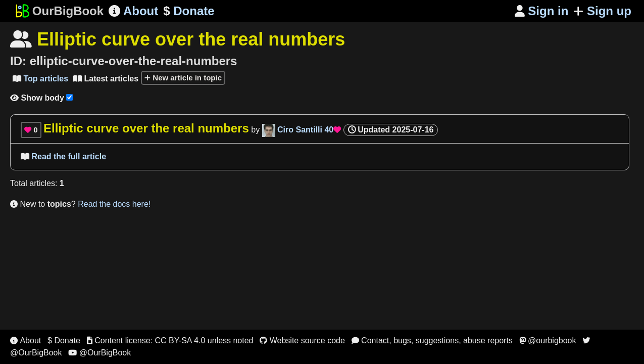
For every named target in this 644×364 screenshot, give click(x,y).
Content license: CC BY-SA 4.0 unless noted (170, 340)
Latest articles (106, 79)
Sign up (602, 11)
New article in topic (183, 78)
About (133, 11)
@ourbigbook (548, 340)
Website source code (302, 340)
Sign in (542, 11)
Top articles (40, 79)
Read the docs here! (114, 204)
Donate (189, 11)
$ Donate (64, 340)
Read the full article (63, 156)
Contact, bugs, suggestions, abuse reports (432, 340)
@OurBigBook (100, 353)
